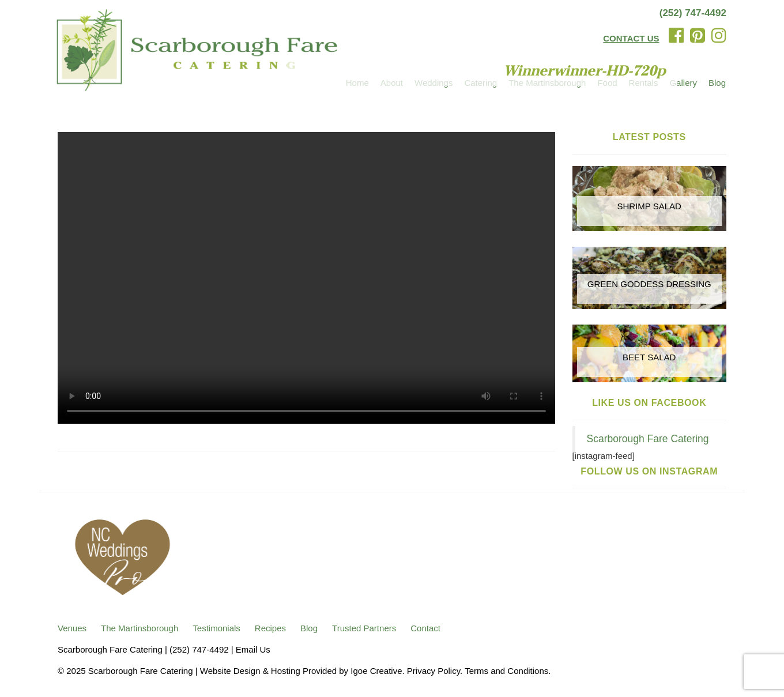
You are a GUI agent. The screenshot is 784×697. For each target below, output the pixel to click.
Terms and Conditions (506, 671)
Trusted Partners (364, 628)
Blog (717, 83)
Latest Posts (649, 137)
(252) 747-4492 (693, 13)
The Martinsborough (140, 628)
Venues (72, 628)
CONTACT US (631, 38)
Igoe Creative (376, 671)
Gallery (683, 83)
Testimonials (216, 628)
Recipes (270, 628)
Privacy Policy (434, 671)
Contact (425, 628)
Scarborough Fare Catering (648, 439)
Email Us (253, 649)
